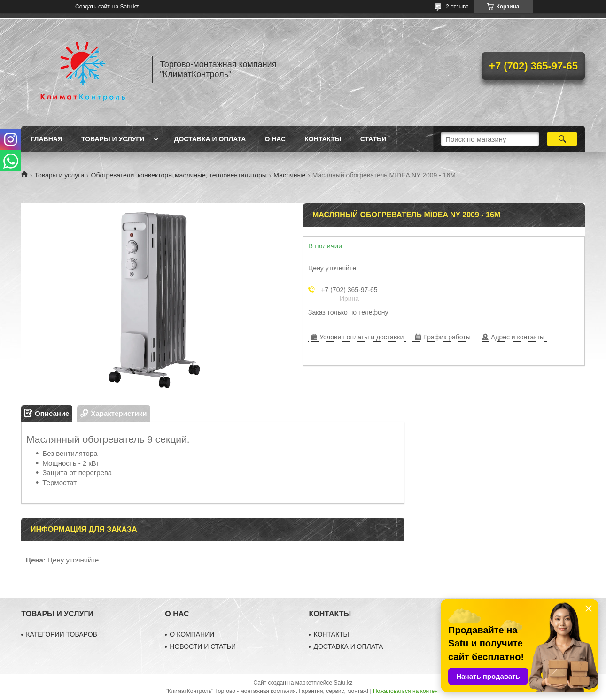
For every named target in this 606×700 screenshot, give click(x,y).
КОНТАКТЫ (331, 634)
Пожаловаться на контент (407, 691)
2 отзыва (457, 7)
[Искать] (562, 139)
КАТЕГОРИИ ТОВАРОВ (62, 634)
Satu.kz (343, 683)
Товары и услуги (113, 139)
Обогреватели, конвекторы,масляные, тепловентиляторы (179, 175)
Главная (47, 139)
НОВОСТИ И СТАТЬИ (203, 646)
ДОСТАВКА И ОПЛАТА (348, 646)
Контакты (323, 139)
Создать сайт (93, 7)
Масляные (289, 175)
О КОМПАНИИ (192, 634)
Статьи (373, 139)
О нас (275, 139)
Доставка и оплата (210, 139)
